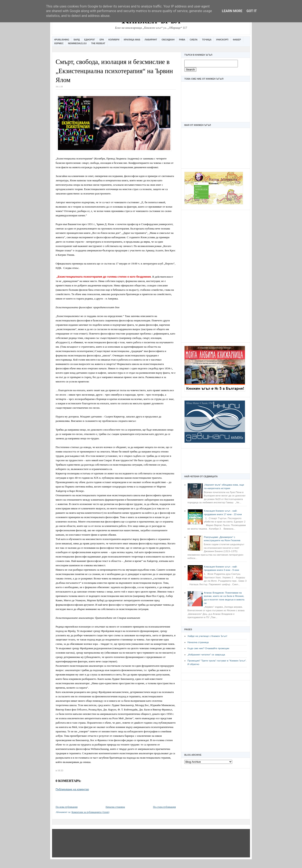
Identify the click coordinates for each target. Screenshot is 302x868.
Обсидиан (168, 40)
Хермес (59, 43)
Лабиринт (151, 40)
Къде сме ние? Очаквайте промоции (208, 648)
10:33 (60, 770)
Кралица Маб (132, 40)
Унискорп (222, 40)
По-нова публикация (67, 807)
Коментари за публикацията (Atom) (90, 812)
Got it (251, 11)
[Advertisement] (216, 276)
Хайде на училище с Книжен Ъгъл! (207, 636)
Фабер (237, 40)
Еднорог (90, 40)
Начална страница (198, 642)
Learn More (232, 11)
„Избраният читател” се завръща (206, 655)
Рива (182, 40)
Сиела (194, 40)
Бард (77, 40)
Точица (207, 40)
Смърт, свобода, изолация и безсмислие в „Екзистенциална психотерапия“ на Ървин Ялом (114, 71)
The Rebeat (98, 43)
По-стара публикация (164, 807)
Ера (102, 40)
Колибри (114, 40)
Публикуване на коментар (72, 789)
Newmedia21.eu (77, 43)
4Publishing (62, 40)
